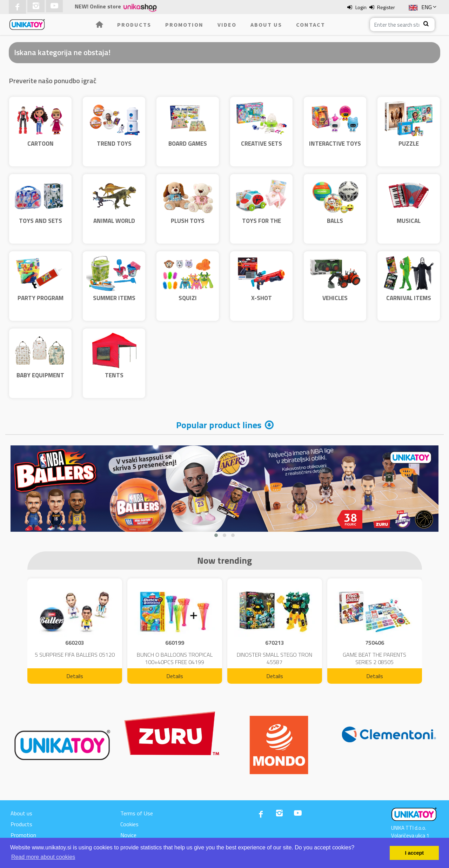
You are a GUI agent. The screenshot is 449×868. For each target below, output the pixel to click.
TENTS (114, 375)
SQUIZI (188, 298)
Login (361, 7)
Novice (128, 835)
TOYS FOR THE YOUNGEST (262, 225)
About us (266, 25)
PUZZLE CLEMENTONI (409, 148)
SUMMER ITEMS (114, 298)
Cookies (129, 824)
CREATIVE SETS (262, 144)
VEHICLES (335, 298)
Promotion (184, 25)
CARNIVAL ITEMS (409, 298)
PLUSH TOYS (188, 221)
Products (134, 25)
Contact (311, 25)
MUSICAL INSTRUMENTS (409, 225)
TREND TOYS (114, 144)
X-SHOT (262, 298)
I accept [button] (414, 853)
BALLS (335, 221)
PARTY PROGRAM (41, 298)
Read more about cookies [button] (43, 857)
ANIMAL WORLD (114, 221)
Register (386, 7)
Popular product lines (219, 425)
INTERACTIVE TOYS (335, 144)
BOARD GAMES (188, 144)
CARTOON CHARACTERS (41, 148)
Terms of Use (137, 813)
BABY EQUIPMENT (40, 375)
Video (227, 25)
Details (75, 676)
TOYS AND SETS (41, 221)
